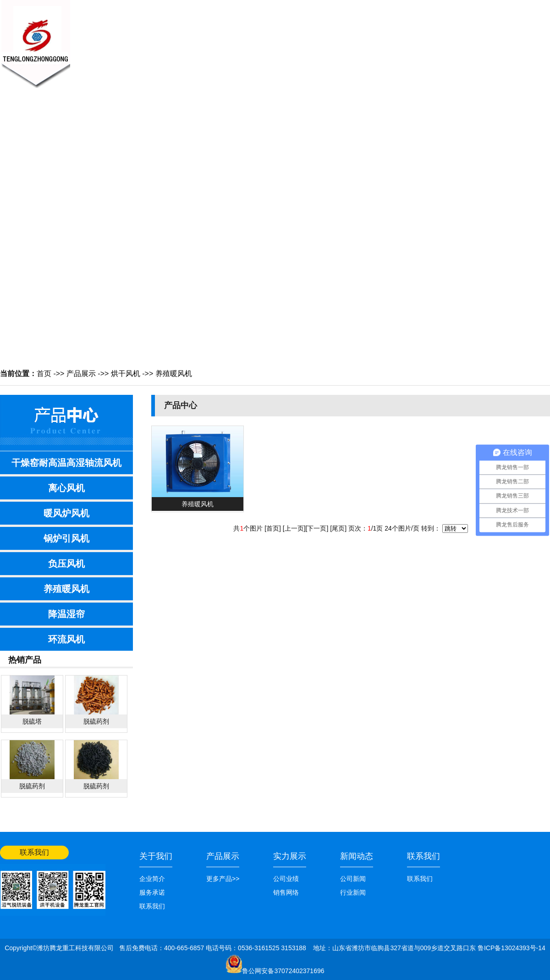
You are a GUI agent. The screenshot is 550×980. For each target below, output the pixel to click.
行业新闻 (353, 892)
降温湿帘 (66, 614)
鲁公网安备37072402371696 (283, 971)
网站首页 (537, 8)
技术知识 (307, 39)
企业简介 (152, 879)
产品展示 (261, 39)
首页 (44, 374)
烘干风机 (126, 374)
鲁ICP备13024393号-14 (511, 948)
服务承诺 (152, 892)
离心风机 (66, 488)
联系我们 (445, 39)
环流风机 (66, 639)
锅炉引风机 (66, 538)
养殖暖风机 (174, 374)
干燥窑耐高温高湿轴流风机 (66, 463)
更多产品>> (223, 879)
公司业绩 (399, 39)
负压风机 (66, 564)
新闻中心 (215, 39)
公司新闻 (353, 879)
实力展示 (290, 856)
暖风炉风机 (66, 513)
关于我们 (170, 39)
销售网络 (353, 39)
